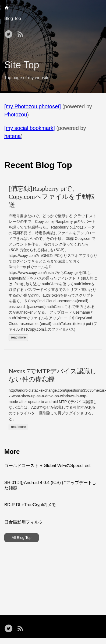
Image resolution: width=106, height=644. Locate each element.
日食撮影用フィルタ (24, 522)
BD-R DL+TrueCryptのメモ (30, 505)
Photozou (16, 115)
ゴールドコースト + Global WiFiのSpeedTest (47, 466)
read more (18, 337)
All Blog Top (22, 538)
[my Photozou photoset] (33, 106)
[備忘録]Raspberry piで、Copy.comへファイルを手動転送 (52, 197)
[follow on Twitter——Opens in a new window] (10, 32)
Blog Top (13, 19)
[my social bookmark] (30, 128)
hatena (13, 136)
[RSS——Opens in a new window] (22, 32)
